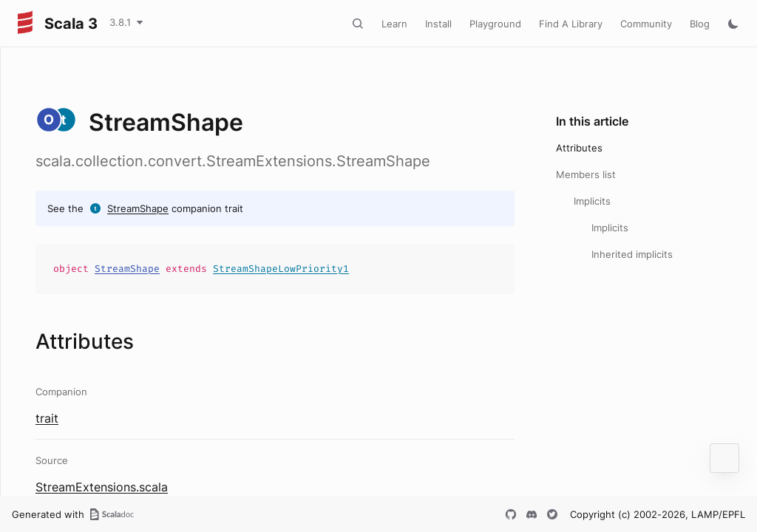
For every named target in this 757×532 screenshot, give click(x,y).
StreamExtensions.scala (102, 487)
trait (47, 418)
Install (438, 24)
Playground (495, 24)
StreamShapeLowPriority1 (281, 269)
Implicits (592, 201)
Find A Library (571, 24)
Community (646, 24)
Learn (394, 24)
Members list (586, 174)
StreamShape (138, 208)
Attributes (579, 148)
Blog (700, 24)
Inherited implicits (632, 254)
